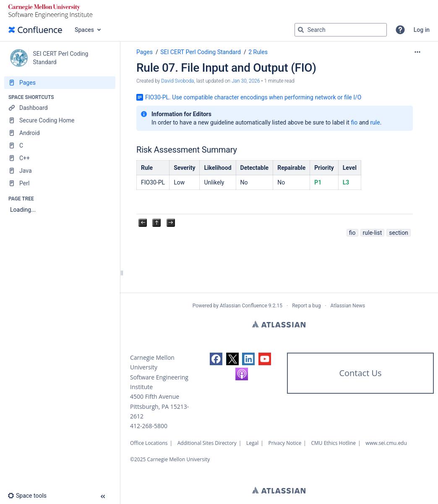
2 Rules (258, 52)
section (399, 233)
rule (375, 122)
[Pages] (60, 83)
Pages (145, 52)
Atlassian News (348, 306)
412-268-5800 (149, 426)
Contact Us (360, 373)
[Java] (60, 171)
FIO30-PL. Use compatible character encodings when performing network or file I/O (253, 97)
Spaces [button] (84, 30)
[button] (400, 30)
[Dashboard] (60, 108)
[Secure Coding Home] (60, 120)
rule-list (373, 233)
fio (354, 122)
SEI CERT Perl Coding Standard (201, 52)
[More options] (417, 52)
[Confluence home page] (35, 30)
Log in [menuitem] (422, 30)
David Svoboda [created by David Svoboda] (177, 81)
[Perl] (60, 183)
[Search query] (341, 30)
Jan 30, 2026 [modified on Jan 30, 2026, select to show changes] (246, 81)
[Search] (301, 30)
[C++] (60, 158)
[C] (60, 145)
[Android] (60, 133)
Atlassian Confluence (244, 306)
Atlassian (279, 324)
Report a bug (306, 306)
